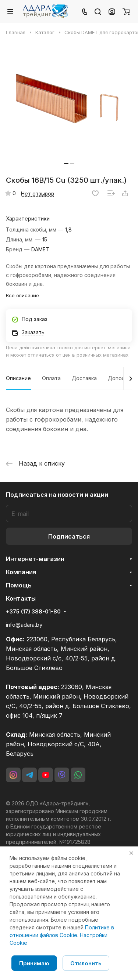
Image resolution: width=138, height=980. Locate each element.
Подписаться (69, 536)
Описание (18, 378)
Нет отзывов (38, 194)
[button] (66, 164)
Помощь (19, 585)
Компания (21, 572)
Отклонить (86, 963)
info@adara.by (24, 625)
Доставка (84, 378)
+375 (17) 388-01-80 (33, 612)
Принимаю (34, 963)
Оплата (51, 378)
